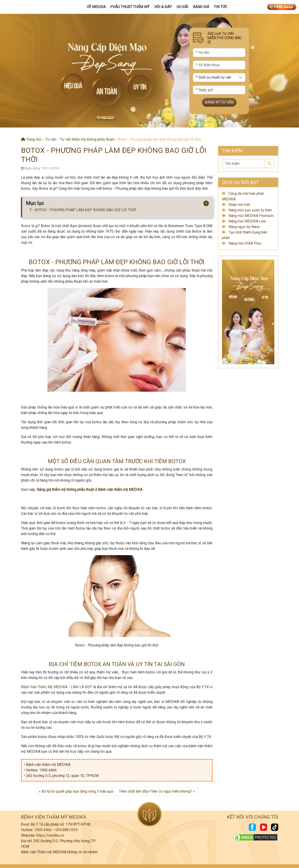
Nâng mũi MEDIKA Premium (251, 216)
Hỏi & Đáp (163, 7)
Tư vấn (51, 139)
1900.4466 (43, 830)
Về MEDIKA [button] (96, 7)
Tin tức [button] (221, 7)
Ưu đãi (182, 7)
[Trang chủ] (25, 7)
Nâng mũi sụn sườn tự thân (250, 210)
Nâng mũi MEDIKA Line (247, 221)
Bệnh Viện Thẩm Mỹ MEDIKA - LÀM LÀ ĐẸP (57, 687)
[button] (140, 123)
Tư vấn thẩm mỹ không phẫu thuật (87, 139)
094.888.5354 (67, 830)
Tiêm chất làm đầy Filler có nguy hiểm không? (155, 791)
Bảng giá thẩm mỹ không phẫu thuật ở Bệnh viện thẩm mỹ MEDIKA (90, 490)
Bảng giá (201, 7)
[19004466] (282, 7)
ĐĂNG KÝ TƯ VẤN (219, 102)
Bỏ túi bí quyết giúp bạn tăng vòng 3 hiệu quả (77, 791)
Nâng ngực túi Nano (244, 227)
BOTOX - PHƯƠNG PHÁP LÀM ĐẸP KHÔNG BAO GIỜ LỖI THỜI (86, 210)
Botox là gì (30, 226)
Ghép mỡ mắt (239, 205)
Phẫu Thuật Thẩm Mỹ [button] (130, 7)
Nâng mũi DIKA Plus (245, 243)
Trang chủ (31, 139)
